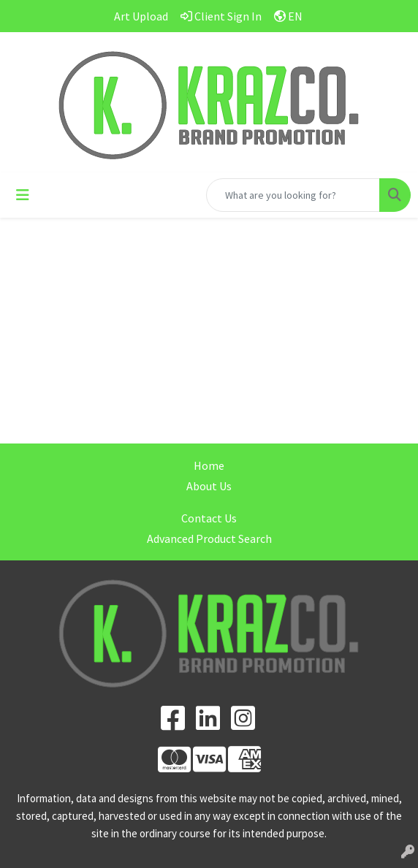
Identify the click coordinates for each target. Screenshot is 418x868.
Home (209, 465)
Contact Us (209, 518)
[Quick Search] (293, 195)
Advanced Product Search (209, 538)
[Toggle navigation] (23, 195)
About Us (209, 486)
